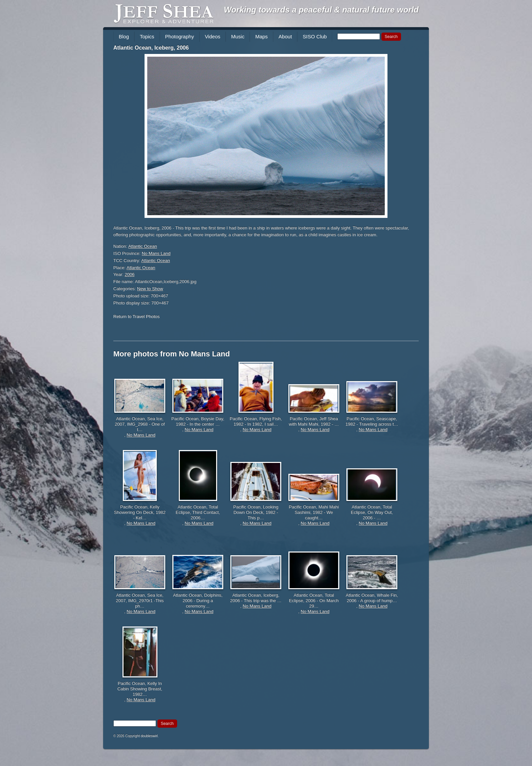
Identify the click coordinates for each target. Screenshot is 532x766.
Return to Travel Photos (137, 316)
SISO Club (315, 36)
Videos (213, 36)
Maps (261, 36)
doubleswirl (149, 736)
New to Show (150, 289)
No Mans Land (156, 253)
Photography (180, 36)
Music (238, 36)
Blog (124, 36)
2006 (130, 274)
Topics (147, 36)
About (285, 36)
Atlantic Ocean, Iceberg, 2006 (151, 48)
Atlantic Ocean (143, 246)
